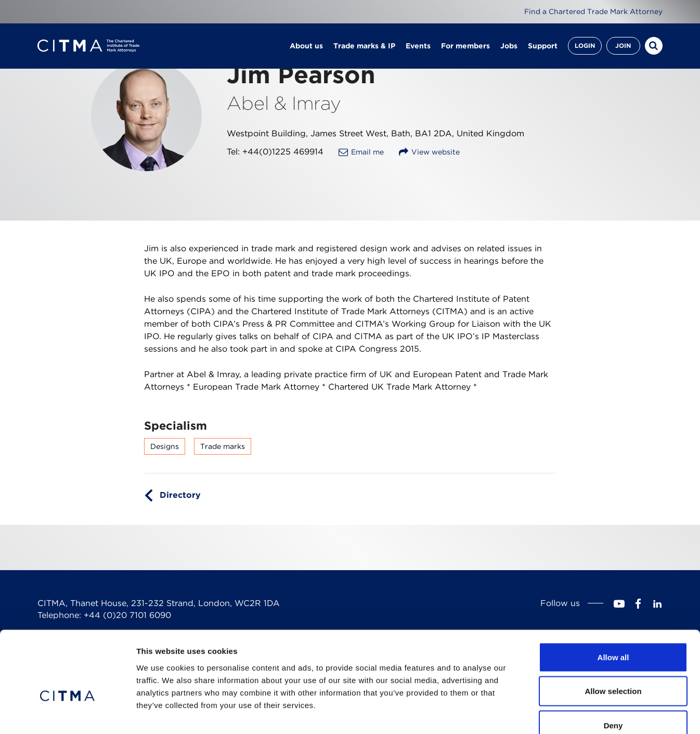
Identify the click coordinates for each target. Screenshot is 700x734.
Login (585, 47)
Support (543, 47)
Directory (180, 495)
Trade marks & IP (364, 47)
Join (623, 47)
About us (306, 47)
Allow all (613, 597)
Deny (613, 666)
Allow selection (613, 632)
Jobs (509, 47)
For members (465, 47)
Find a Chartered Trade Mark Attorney (593, 11)
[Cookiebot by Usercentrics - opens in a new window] (67, 714)
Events (418, 47)
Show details (546, 713)
